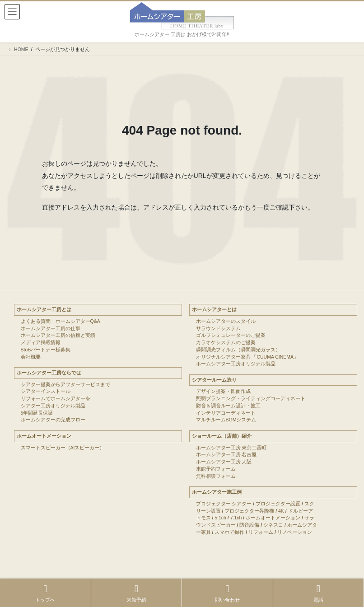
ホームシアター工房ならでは (49, 373)
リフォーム (261, 532)
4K (281, 511)
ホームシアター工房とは (44, 309)
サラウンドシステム (218, 328)
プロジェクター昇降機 (249, 511)
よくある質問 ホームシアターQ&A (61, 321)
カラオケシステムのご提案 (226, 342)
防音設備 (249, 525)
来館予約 (136, 593)
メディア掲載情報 (41, 342)
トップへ (45, 593)
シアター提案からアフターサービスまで (65, 384)
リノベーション (295, 532)
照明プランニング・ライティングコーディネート (251, 398)
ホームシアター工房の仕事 (51, 328)
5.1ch (220, 518)
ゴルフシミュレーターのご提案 (231, 335)
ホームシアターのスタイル (226, 321)
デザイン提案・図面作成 (223, 391)
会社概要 (31, 357)
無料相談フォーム (216, 476)
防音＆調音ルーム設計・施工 (228, 406)
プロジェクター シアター (224, 504)
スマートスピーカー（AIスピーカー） (63, 448)
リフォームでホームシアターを (56, 398)
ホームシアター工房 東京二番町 (231, 448)
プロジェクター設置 (278, 504)
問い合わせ (227, 593)
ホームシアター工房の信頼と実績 (58, 335)
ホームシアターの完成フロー (53, 420)
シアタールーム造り (214, 380)
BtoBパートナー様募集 (46, 350)
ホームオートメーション (44, 436)
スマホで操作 (229, 532)
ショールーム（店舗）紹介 (222, 436)
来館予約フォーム (216, 469)
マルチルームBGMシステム (226, 420)
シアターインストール (46, 391)
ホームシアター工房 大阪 (224, 462)
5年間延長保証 (37, 413)
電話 (318, 593)
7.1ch (236, 518)
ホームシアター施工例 (217, 492)
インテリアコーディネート (226, 413)
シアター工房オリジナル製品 (53, 406)
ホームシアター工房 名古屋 (226, 454)
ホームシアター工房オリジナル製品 (236, 364)
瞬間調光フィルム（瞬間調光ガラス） (238, 350)
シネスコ (273, 525)
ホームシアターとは (214, 309)
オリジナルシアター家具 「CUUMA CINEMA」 (247, 357)
